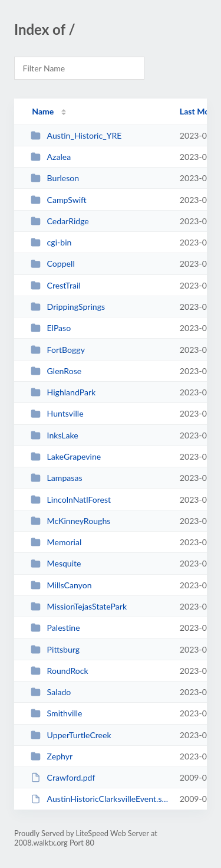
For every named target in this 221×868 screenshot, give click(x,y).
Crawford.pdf (63, 777)
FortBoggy (58, 350)
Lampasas (56, 478)
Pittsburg (55, 649)
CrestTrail (55, 285)
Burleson (55, 178)
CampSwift (59, 200)
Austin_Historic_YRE (76, 135)
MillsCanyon (61, 585)
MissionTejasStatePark (79, 606)
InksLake (55, 435)
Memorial (56, 542)
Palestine (55, 628)
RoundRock (59, 671)
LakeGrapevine (66, 456)
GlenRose (56, 371)
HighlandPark (63, 392)
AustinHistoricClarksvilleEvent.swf (100, 799)
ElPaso (51, 328)
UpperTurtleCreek (71, 735)
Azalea (51, 157)
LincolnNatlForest (71, 499)
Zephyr (52, 756)
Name (43, 111)
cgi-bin (51, 242)
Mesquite (56, 563)
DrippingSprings (68, 307)
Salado (51, 692)
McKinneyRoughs (70, 521)
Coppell (53, 263)
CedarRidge (60, 221)
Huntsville (57, 413)
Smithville (56, 713)
